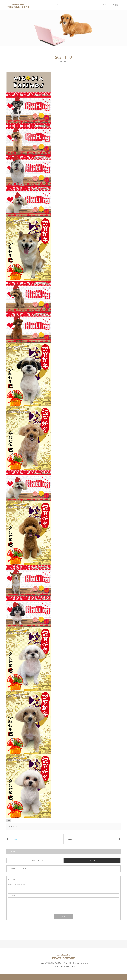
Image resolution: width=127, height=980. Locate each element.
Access (94, 5)
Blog (85, 5)
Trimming (43, 5)
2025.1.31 (70, 839)
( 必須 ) (11, 879)
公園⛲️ (15, 839)
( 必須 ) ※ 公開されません (17, 885)
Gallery (68, 5)
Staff (77, 5)
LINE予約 (115, 5)
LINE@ (104, 5)
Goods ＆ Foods (56, 5)
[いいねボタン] (9, 820)
